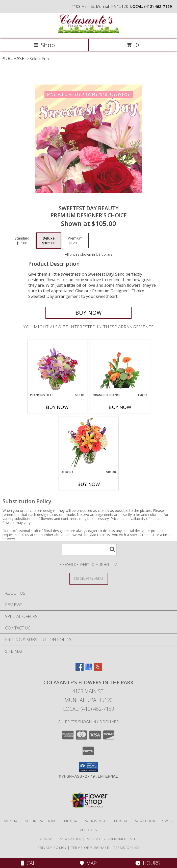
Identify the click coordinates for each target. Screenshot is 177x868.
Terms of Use (127, 848)
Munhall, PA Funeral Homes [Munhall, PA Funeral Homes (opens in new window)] (32, 821)
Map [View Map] (88, 863)
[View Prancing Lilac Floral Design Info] (57, 366)
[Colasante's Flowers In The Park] (89, 32)
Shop (44, 45)
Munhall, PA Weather (61, 839)
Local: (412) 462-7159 (89, 709)
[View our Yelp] (98, 669)
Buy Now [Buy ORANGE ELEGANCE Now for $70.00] (120, 407)
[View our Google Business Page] (89, 669)
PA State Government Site (112, 839)
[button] (89, 767)
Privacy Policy (52, 848)
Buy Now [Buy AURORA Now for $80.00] (89, 484)
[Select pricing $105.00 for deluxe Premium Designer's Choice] (49, 241)
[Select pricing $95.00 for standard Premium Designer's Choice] (22, 241)
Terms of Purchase (90, 848)
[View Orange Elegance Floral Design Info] (120, 366)
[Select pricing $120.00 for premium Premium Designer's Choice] (75, 241)
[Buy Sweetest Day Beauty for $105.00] (89, 313)
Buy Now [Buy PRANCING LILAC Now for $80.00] (57, 407)
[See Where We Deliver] (89, 578)
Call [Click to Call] (29, 863)
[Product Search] (89, 549)
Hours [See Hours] (148, 863)
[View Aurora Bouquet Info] (89, 443)
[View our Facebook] (80, 669)
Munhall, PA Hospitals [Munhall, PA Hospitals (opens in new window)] (87, 821)
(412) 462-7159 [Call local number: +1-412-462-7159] (158, 6)
